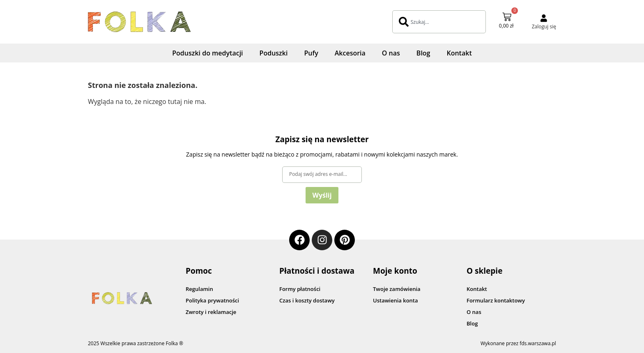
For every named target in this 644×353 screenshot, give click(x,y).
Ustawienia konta (396, 300)
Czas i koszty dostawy (307, 300)
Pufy (311, 53)
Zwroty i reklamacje (211, 312)
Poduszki (274, 53)
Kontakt (459, 53)
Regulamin (199, 289)
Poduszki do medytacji (207, 53)
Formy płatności (300, 289)
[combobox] (439, 22)
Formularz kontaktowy (496, 300)
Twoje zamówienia (397, 289)
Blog (423, 53)
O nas (391, 53)
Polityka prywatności (212, 300)
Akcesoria (350, 53)
